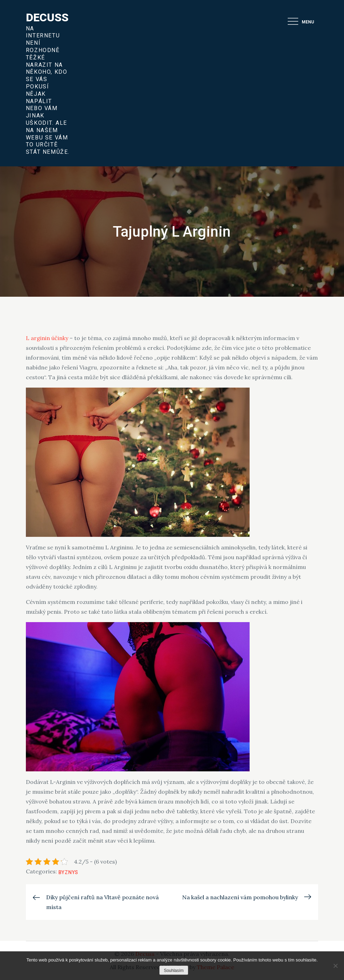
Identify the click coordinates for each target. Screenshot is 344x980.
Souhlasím (174, 971)
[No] (335, 966)
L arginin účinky (47, 338)
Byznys (68, 872)
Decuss (47, 17)
